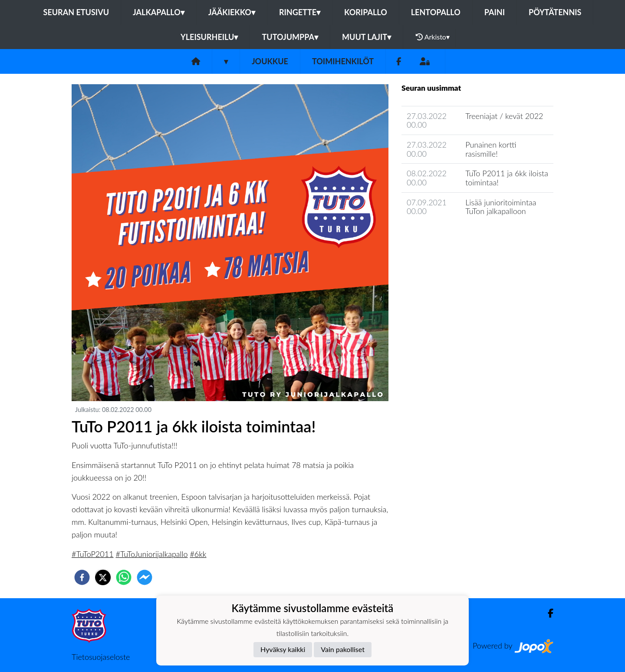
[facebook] (82, 577)
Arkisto (433, 37)
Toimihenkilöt (343, 61)
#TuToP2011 (93, 554)
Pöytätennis (555, 12)
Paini (495, 12)
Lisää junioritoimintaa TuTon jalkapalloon (501, 207)
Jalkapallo (159, 12)
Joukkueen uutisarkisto (446, 236)
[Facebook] (399, 61)
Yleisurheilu (209, 37)
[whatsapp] (124, 577)
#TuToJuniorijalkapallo (151, 554)
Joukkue (270, 61)
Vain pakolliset (343, 649)
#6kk (198, 554)
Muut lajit (367, 37)
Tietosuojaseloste (101, 657)
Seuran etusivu (76, 12)
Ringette (300, 12)
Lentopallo (436, 12)
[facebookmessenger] (145, 577)
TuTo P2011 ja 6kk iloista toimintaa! (507, 178)
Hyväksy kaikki (283, 649)
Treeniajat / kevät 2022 (504, 116)
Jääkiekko (232, 12)
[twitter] (103, 577)
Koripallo (366, 12)
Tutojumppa (290, 37)
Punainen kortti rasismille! (491, 149)
